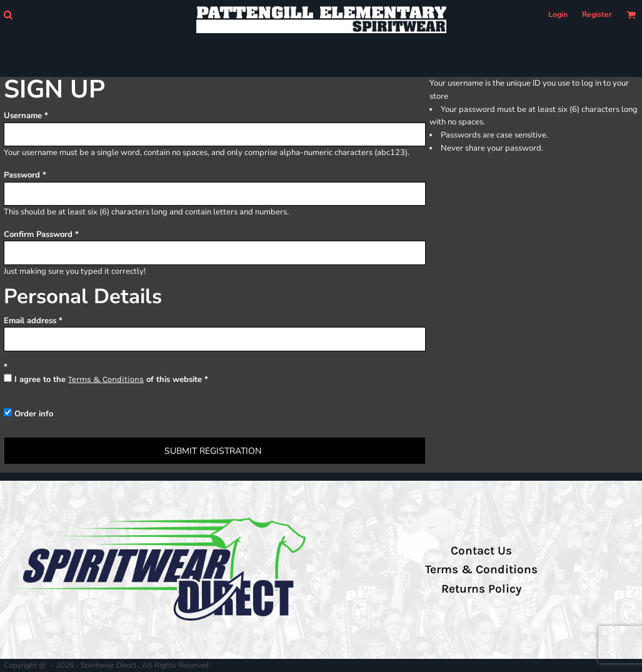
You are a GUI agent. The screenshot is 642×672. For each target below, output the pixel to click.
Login (558, 14)
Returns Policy (481, 589)
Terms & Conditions (106, 379)
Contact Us (481, 551)
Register (597, 14)
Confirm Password (38, 234)
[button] (8, 15)
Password (22, 175)
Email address (30, 321)
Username (23, 116)
